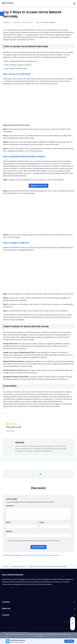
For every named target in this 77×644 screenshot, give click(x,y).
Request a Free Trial (38, 186)
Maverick (20, 443)
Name (9, 522)
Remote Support (49, 22)
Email (42, 522)
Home (5, 567)
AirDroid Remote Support (50, 164)
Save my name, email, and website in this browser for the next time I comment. (34, 541)
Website (9, 531)
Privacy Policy (38, 636)
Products (38, 615)
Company (38, 602)
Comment (10, 506)
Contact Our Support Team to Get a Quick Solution (41, 555)
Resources (38, 609)
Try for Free (69, 641)
